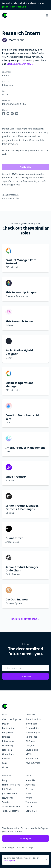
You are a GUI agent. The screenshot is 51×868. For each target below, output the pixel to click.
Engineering (8, 728)
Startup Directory (11, 806)
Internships (8, 741)
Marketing (7, 745)
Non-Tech (7, 750)
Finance (6, 737)
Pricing (29, 798)
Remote (6, 76)
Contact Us (31, 811)
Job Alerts (7, 789)
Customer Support (12, 719)
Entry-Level (8, 732)
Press (28, 793)
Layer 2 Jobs (32, 750)
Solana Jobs (31, 737)
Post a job (25, 838)
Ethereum (7, 104)
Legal (31, 847)
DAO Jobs (30, 741)
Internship (7, 85)
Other (5, 94)
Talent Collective (10, 811)
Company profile (11, 198)
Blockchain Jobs (34, 719)
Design (6, 724)
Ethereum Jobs (33, 732)
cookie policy (10, 861)
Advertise (30, 785)
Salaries (6, 802)
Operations (8, 754)
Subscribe (26, 676)
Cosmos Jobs (32, 728)
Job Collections (10, 793)
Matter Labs (17, 40)
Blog (4, 780)
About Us (30, 780)
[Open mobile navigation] (47, 15)
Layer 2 (17, 104)
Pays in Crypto (33, 763)
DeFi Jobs (30, 745)
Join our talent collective (14, 7)
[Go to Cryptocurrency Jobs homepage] (26, 706)
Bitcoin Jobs (31, 724)
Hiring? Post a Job (11, 785)
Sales (5, 763)
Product (6, 759)
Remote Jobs (32, 759)
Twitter (29, 806)
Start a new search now (20, 64)
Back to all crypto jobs (25, 619)
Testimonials (32, 802)
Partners (30, 789)
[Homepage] (5, 15)
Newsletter (8, 798)
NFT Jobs (30, 754)
